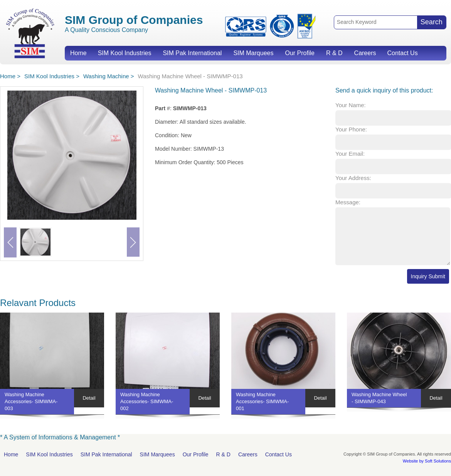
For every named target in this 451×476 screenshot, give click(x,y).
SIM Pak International (192, 53)
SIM (30, 33)
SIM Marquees (253, 53)
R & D (334, 53)
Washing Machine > (109, 76)
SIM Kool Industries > (52, 76)
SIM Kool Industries (125, 53)
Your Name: (351, 105)
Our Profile (300, 53)
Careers (365, 53)
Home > (10, 76)
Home (78, 53)
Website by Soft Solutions (427, 461)
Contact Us (402, 53)
